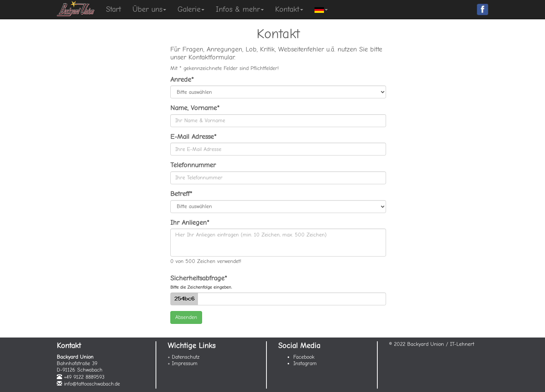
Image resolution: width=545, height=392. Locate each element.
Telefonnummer (193, 165)
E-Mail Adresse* (193, 137)
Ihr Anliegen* (190, 223)
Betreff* (181, 194)
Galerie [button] (191, 9)
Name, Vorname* (195, 108)
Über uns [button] (149, 9)
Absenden (186, 317)
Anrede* (182, 80)
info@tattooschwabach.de (92, 384)
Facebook (304, 357)
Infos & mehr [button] (240, 9)
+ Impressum (183, 363)
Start (114, 9)
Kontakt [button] (289, 9)
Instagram (305, 363)
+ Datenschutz (184, 357)
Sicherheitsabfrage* (201, 282)
